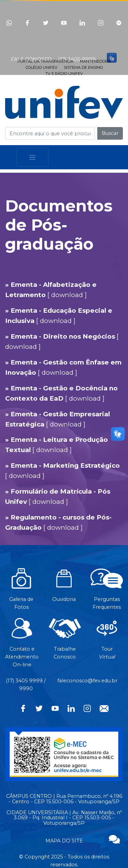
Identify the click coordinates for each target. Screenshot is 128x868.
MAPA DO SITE (64, 841)
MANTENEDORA (95, 61)
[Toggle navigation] (32, 157)
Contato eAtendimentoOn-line (22, 646)
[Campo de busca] (50, 133)
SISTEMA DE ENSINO (83, 67)
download (67, 295)
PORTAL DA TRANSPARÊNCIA (45, 61)
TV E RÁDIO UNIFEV (64, 74)
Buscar (110, 133)
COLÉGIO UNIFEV (41, 67)
